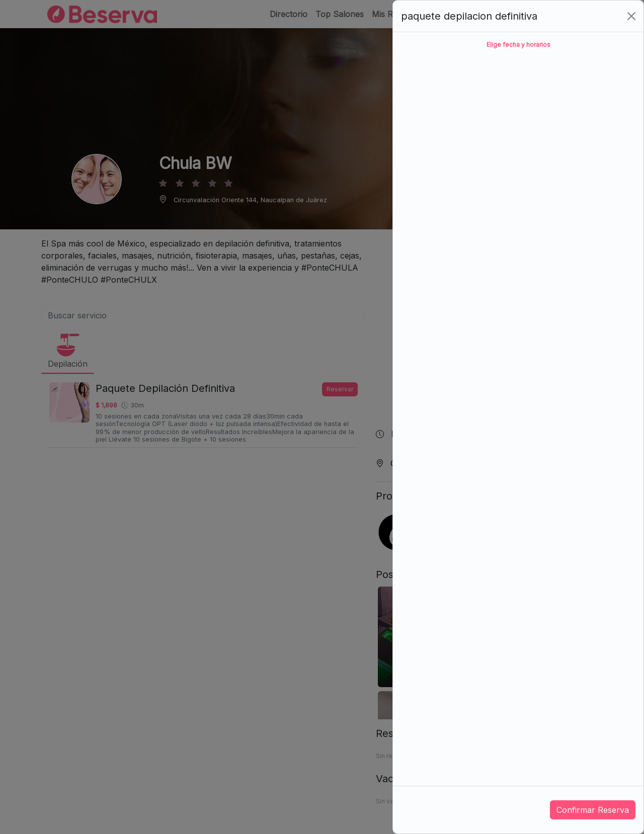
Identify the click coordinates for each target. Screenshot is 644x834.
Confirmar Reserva (593, 810)
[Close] (631, 16)
